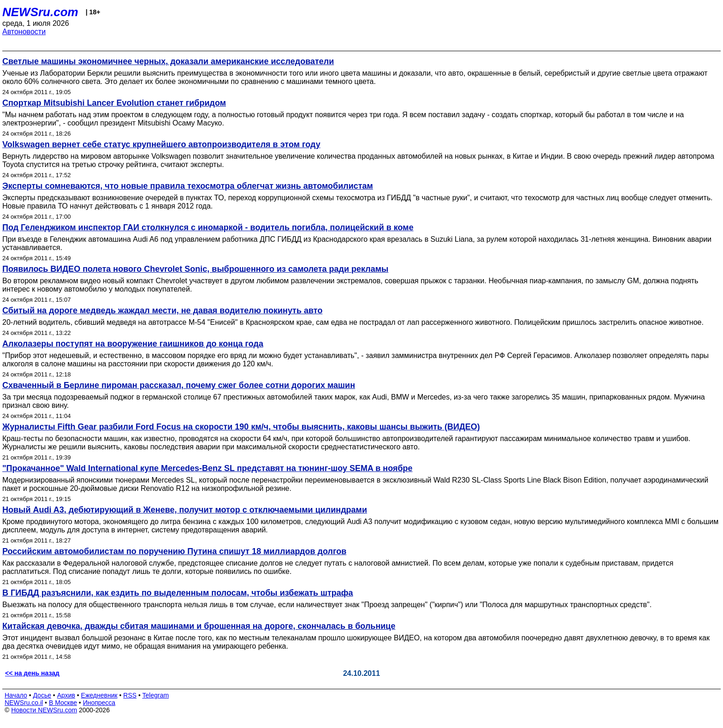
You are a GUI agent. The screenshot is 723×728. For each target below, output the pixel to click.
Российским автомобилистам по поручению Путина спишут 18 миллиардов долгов (174, 551)
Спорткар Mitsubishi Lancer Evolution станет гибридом (114, 103)
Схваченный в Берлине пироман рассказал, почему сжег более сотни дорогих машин (179, 385)
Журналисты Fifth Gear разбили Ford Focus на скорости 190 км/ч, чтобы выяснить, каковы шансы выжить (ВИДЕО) (241, 427)
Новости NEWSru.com (44, 710)
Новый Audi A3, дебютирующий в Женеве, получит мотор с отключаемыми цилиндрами (185, 510)
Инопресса (99, 703)
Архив (66, 695)
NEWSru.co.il (24, 703)
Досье (42, 695)
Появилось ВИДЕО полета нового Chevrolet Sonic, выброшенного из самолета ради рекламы (195, 269)
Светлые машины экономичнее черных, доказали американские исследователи (168, 61)
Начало (16, 695)
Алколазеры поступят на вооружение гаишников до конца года (133, 344)
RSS (130, 695)
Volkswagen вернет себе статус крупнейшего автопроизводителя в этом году (161, 144)
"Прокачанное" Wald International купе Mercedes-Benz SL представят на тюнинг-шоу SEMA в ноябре (207, 468)
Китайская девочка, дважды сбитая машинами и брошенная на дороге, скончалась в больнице (199, 626)
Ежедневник (99, 695)
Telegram (156, 695)
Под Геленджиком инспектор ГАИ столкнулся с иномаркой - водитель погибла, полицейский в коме (208, 227)
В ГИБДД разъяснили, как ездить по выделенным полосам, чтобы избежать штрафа (178, 593)
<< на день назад (32, 673)
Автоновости (24, 32)
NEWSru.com (40, 12)
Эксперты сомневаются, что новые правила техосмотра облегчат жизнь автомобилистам (188, 186)
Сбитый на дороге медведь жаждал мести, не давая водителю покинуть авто (162, 310)
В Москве (63, 703)
